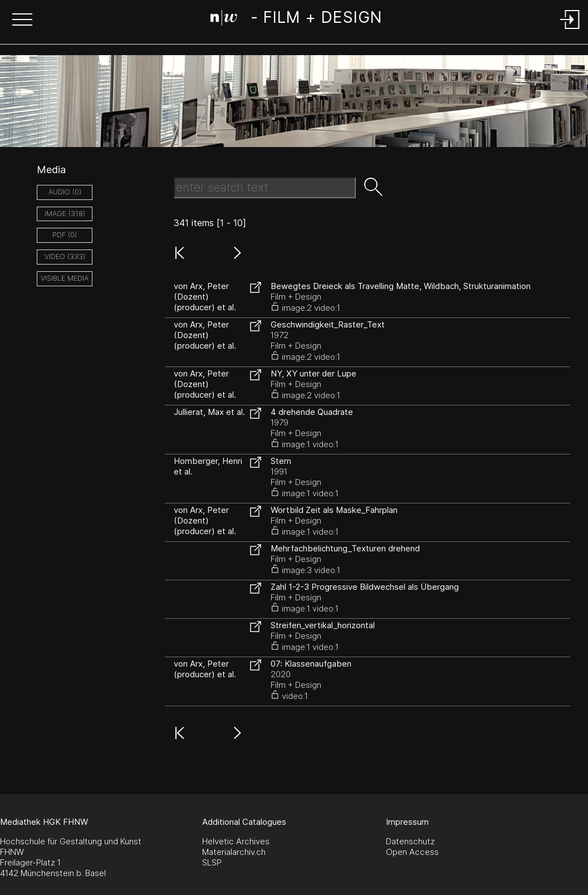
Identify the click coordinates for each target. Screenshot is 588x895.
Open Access (412, 852)
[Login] (570, 30)
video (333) (65, 256)
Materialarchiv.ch (234, 852)
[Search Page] (296, 19)
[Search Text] (265, 188)
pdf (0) (65, 235)
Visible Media (65, 278)
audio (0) (65, 192)
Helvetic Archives (236, 841)
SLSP (212, 862)
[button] (22, 21)
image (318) (65, 214)
